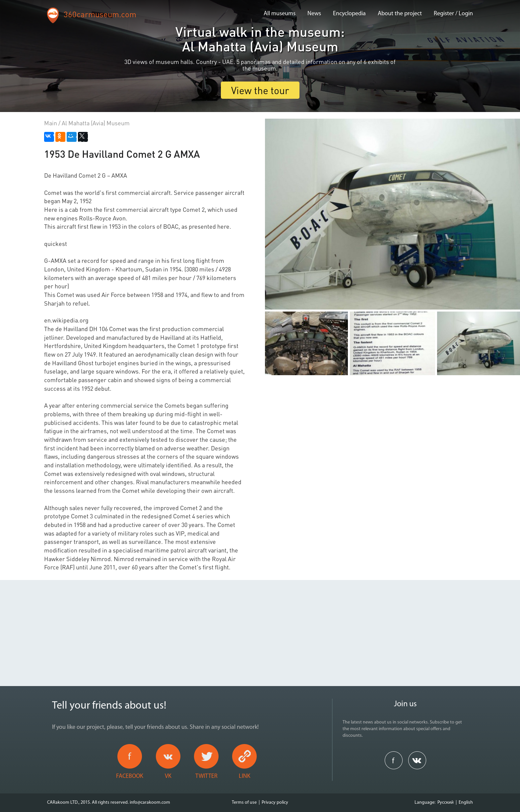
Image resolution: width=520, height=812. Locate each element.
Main (51, 123)
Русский (446, 803)
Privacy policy (275, 803)
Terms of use (244, 803)
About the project (400, 14)
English (466, 803)
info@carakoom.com (150, 803)
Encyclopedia (349, 14)
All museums (280, 14)
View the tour (260, 90)
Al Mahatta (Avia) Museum (96, 123)
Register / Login (453, 14)
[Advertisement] (260, 626)
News (314, 14)
